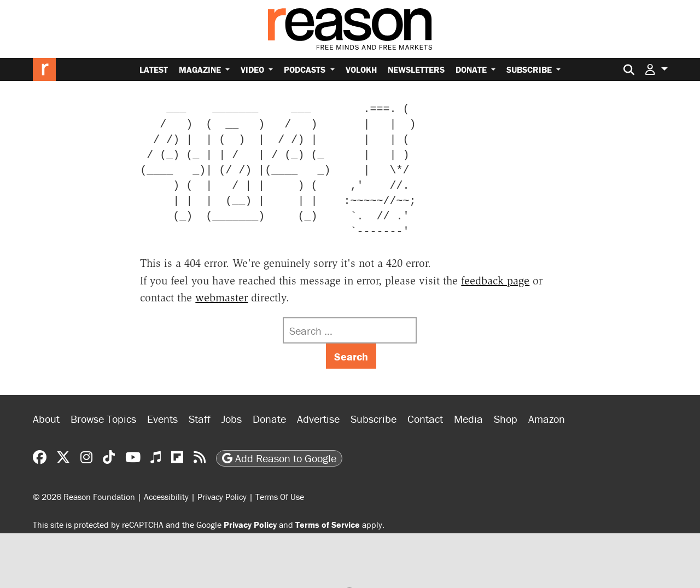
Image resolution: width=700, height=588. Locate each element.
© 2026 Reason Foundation (84, 497)
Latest (154, 69)
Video (253, 69)
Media (468, 419)
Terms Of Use (280, 497)
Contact (425, 419)
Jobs (232, 419)
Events (162, 419)
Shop (506, 419)
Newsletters (416, 69)
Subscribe (530, 69)
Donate (472, 69)
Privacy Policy (222, 497)
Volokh (361, 69)
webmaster (221, 298)
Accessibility (166, 497)
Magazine (201, 69)
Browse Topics (103, 419)
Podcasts (306, 69)
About (46, 419)
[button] (656, 69)
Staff (200, 419)
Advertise (318, 419)
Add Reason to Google (279, 458)
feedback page (495, 281)
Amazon (547, 419)
